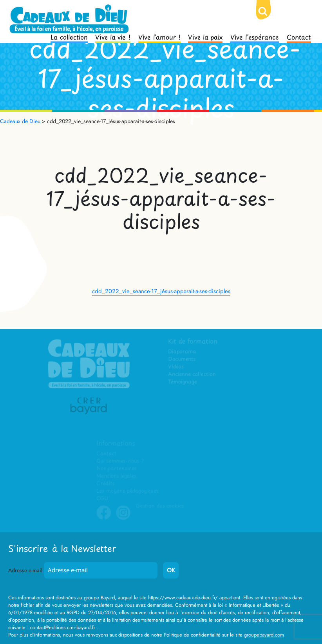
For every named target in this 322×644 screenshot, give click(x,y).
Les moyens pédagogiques (127, 491)
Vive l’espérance (255, 36)
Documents (182, 360)
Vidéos (176, 367)
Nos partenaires (116, 469)
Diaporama (183, 352)
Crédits (106, 484)
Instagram (123, 519)
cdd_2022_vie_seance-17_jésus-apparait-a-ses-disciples (161, 291)
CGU (103, 499)
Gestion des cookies (160, 506)
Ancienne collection (192, 375)
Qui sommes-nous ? (120, 462)
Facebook (104, 519)
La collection (69, 36)
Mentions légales (116, 476)
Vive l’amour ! (159, 36)
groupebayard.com (264, 635)
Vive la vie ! (113, 36)
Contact (299, 36)
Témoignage (183, 382)
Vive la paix (205, 36)
